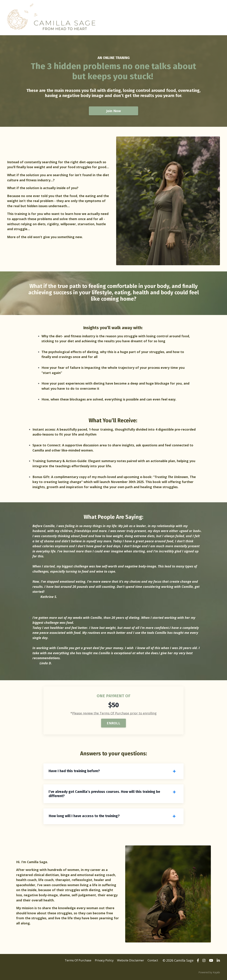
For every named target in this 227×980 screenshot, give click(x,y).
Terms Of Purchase (71, 963)
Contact (153, 963)
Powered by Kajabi (209, 974)
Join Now (114, 111)
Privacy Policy (100, 963)
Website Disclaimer (129, 963)
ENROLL (113, 725)
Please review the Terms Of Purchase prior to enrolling (114, 715)
